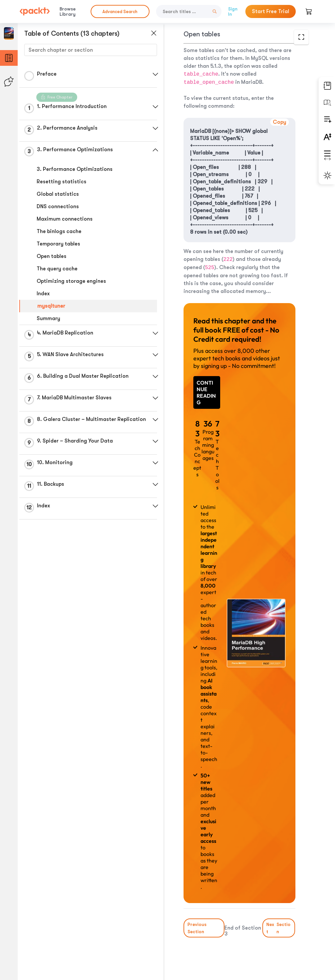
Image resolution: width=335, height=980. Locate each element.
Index (43, 294)
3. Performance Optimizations (75, 169)
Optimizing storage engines (71, 281)
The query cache (57, 269)
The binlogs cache (59, 231)
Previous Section (197, 928)
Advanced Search (120, 12)
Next (279, 928)
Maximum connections (65, 219)
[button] (155, 74)
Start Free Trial (271, 11)
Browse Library (68, 11)
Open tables (52, 256)
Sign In (233, 11)
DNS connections (58, 207)
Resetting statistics (62, 182)
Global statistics (58, 194)
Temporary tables (58, 244)
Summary (48, 318)
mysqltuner (51, 306)
